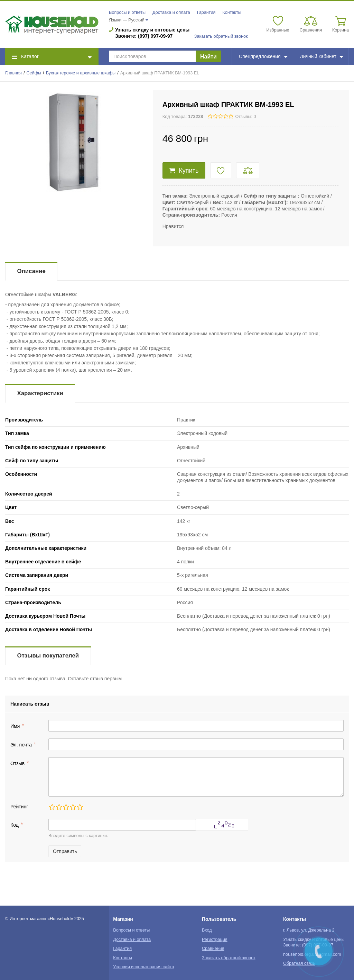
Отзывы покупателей (48, 656)
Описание (31, 271)
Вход (207, 930)
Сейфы (34, 73)
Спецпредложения (263, 56)
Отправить (65, 851)
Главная (13, 73)
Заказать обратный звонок (221, 36)
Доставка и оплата (171, 12)
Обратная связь (299, 963)
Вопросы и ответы (127, 12)
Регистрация (215, 940)
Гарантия (206, 12)
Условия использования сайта (143, 967)
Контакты (232, 12)
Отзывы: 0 (245, 117)
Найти (208, 57)
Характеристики (40, 393)
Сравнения (213, 949)
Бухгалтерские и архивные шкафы (81, 73)
